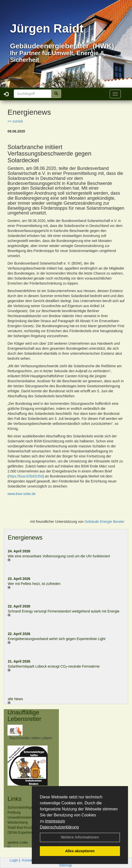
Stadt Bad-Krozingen (24, 827)
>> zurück (15, 121)
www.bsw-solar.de (22, 494)
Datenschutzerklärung (59, 827)
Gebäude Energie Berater (104, 522)
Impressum (55, 821)
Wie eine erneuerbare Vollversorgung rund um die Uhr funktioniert (59, 556)
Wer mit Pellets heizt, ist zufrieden (34, 584)
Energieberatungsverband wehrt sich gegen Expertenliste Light (57, 639)
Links (15, 799)
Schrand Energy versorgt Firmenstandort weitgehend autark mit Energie (64, 611)
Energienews (25, 537)
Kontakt (28, 860)
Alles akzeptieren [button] (80, 851)
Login (14, 860)
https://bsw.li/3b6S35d (26, 476)
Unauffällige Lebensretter (24, 716)
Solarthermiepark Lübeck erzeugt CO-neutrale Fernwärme (54, 666)
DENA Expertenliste (23, 832)
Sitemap (65, 865)
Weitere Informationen (80, 837)
